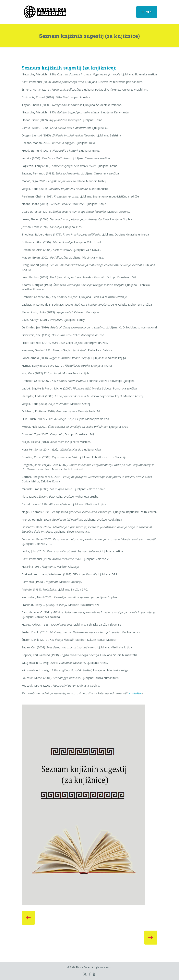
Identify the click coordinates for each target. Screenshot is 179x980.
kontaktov (136, 693)
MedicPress (83, 967)
